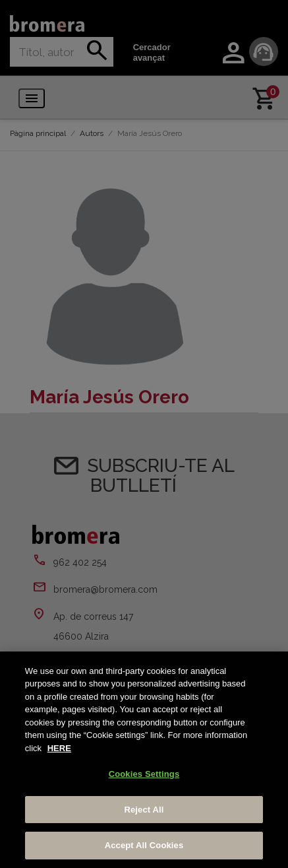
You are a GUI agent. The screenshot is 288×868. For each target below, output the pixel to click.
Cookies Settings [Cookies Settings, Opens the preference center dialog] (144, 774)
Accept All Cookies (144, 845)
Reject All (144, 810)
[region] (144, 760)
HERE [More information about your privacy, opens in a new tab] (59, 748)
